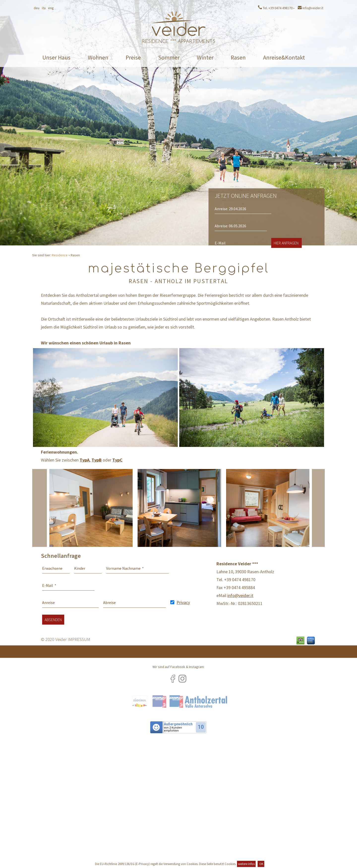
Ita (44, 8)
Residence (60, 255)
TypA (85, 460)
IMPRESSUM (79, 639)
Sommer (169, 57)
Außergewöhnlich (178, 724)
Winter (205, 57)
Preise (133, 57)
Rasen (238, 57)
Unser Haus (56, 57)
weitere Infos (246, 864)
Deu (37, 8)
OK (261, 864)
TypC (117, 460)
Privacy (183, 602)
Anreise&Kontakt (284, 57)
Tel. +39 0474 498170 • (276, 8)
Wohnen (98, 57)
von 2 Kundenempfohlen (173, 729)
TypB (97, 460)
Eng (51, 8)
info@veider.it (311, 8)
